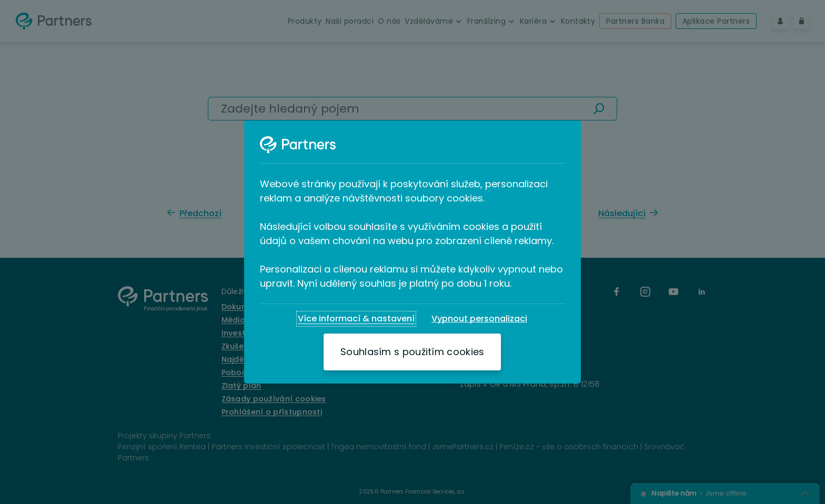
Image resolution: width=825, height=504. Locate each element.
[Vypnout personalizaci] (479, 319)
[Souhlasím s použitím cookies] (412, 352)
